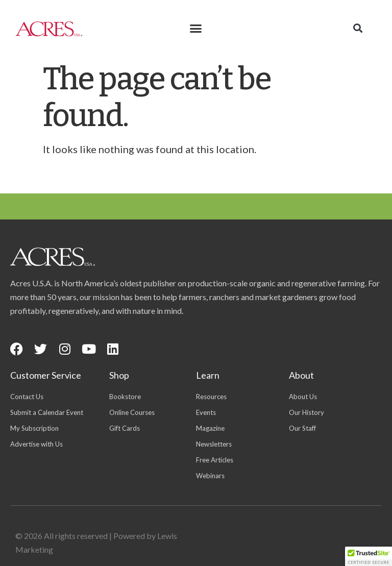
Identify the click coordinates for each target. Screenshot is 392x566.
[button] (195, 29)
